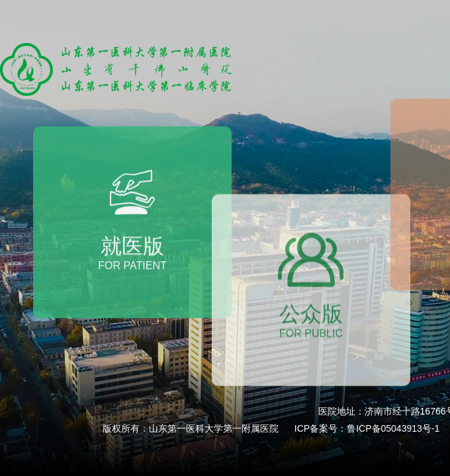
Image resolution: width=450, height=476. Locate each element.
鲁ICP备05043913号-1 (393, 428)
